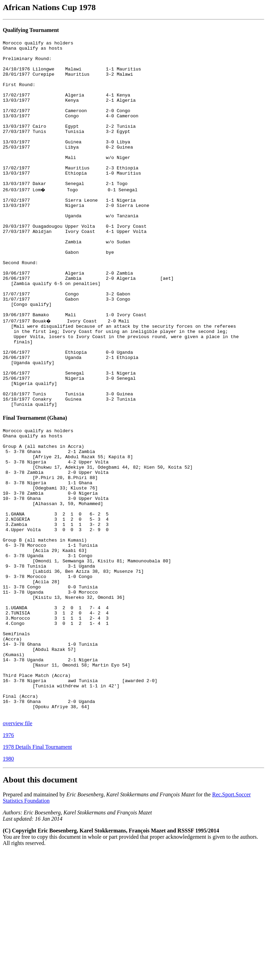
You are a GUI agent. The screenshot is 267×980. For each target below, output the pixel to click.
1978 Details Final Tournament (37, 875)
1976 (8, 863)
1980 (8, 887)
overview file (18, 851)
